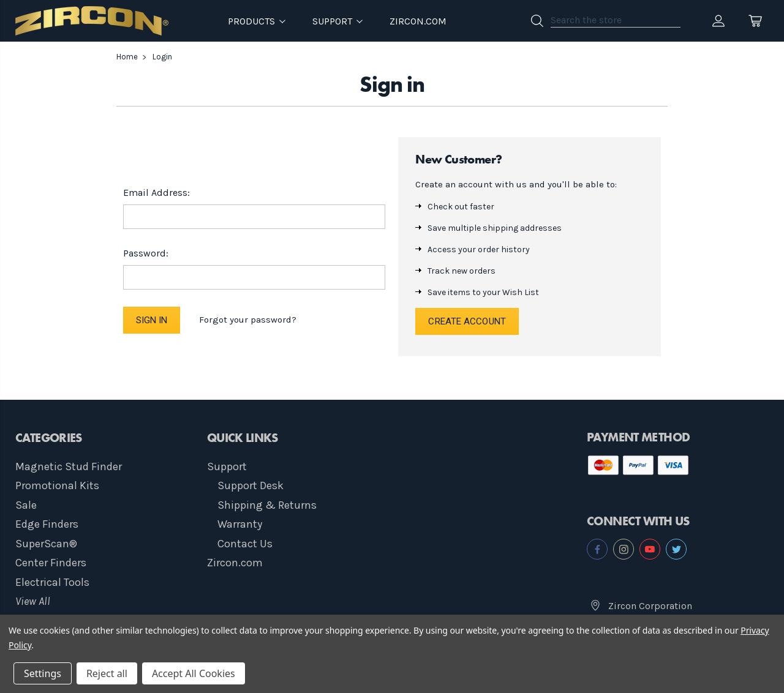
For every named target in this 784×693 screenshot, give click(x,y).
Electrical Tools (52, 582)
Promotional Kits (57, 485)
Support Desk (251, 485)
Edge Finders (47, 524)
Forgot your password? (248, 320)
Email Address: (156, 193)
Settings (43, 673)
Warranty (240, 524)
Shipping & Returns (267, 505)
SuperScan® (46, 544)
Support (227, 466)
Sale (26, 505)
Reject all (107, 673)
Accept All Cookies (194, 673)
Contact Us (245, 544)
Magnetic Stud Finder (69, 466)
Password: (146, 253)
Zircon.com (418, 21)
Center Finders (51, 563)
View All (33, 601)
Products (257, 21)
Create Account (467, 321)
